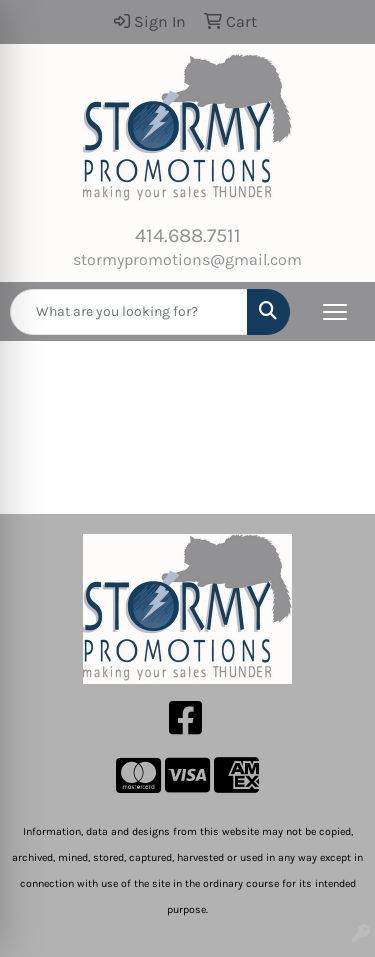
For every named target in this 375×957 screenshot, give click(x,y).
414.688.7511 (188, 235)
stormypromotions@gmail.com (187, 259)
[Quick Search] (129, 312)
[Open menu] (335, 312)
